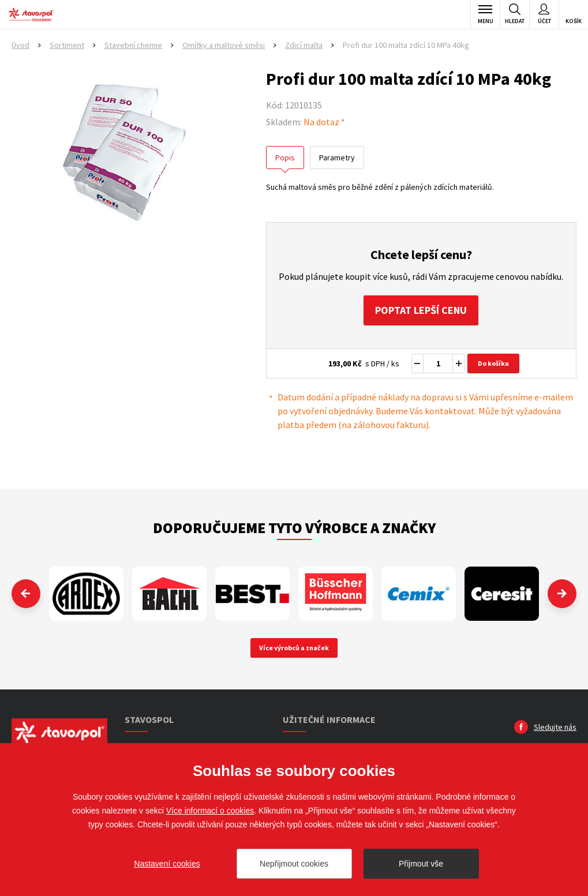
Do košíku (493, 363)
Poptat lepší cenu (421, 310)
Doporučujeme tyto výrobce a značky (294, 528)
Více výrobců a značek (294, 648)
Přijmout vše (421, 864)
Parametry (337, 158)
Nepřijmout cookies (294, 864)
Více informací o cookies (210, 811)
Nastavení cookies (167, 864)
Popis (285, 158)
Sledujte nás (555, 727)
